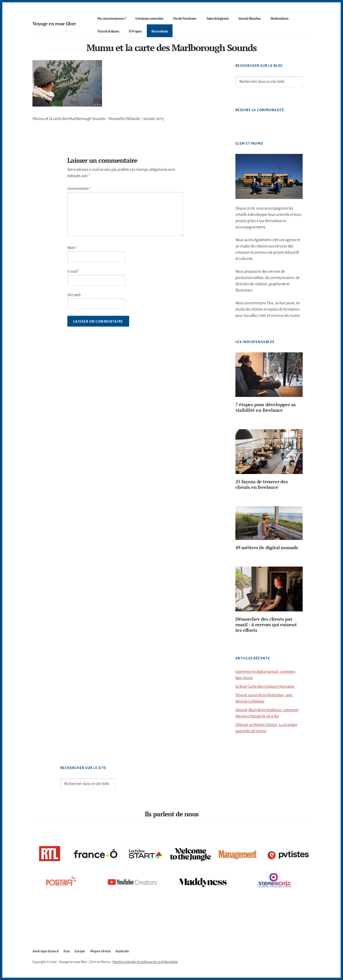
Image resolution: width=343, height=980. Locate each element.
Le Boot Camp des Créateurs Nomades (265, 687)
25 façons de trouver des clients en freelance (262, 484)
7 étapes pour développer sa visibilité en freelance (266, 407)
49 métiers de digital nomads (267, 547)
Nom (72, 248)
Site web (74, 295)
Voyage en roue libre (54, 24)
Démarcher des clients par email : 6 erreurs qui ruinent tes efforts (266, 625)
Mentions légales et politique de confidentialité (145, 962)
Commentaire (79, 189)
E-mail (73, 272)
